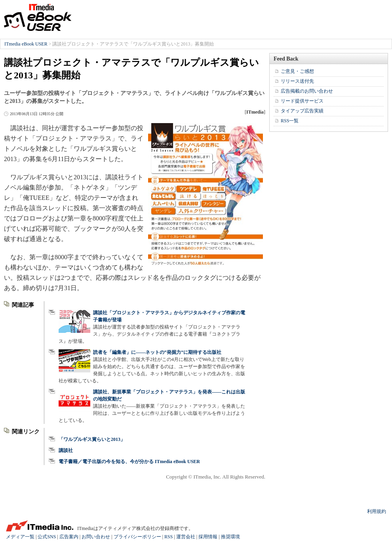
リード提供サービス (302, 101)
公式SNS (47, 537)
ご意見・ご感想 (297, 71)
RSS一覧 (290, 121)
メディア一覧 (20, 537)
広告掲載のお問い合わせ (307, 91)
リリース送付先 (297, 81)
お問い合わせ (96, 537)
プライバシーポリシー (137, 537)
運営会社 (186, 537)
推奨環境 (230, 537)
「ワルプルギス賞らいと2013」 (92, 439)
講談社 (66, 450)
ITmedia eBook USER (38, 17)
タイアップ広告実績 (302, 111)
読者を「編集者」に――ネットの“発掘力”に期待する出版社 (157, 352)
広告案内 (69, 537)
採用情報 (208, 537)
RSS (168, 537)
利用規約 (377, 511)
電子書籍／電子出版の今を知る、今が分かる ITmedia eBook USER (129, 462)
